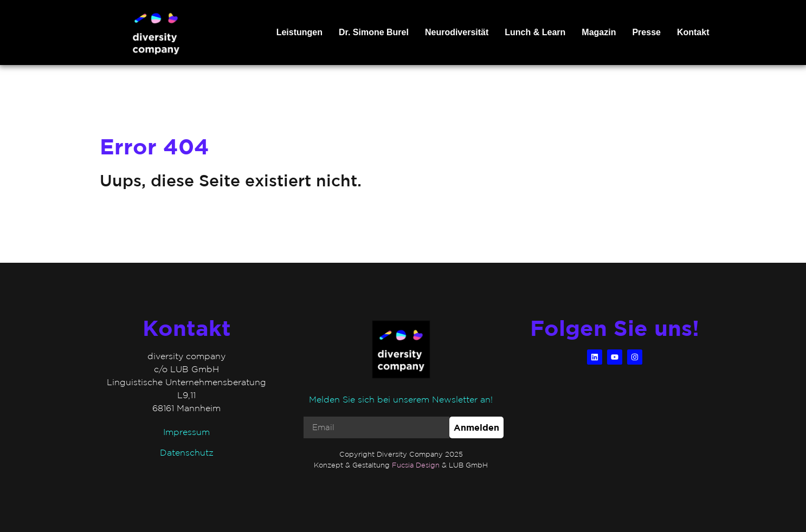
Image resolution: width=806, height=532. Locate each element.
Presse (646, 32)
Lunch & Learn (535, 32)
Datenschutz (187, 452)
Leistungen (299, 32)
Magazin (599, 32)
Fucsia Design (416, 465)
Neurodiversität (457, 32)
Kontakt (693, 32)
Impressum (186, 432)
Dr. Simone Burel (374, 32)
